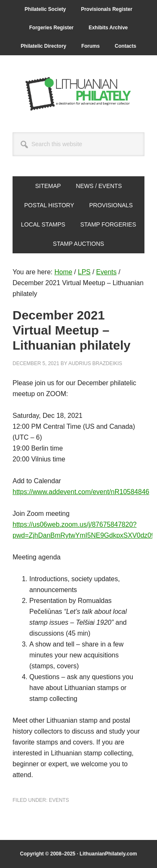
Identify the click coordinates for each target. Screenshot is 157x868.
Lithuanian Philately (79, 94)
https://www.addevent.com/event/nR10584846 (81, 492)
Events (59, 800)
